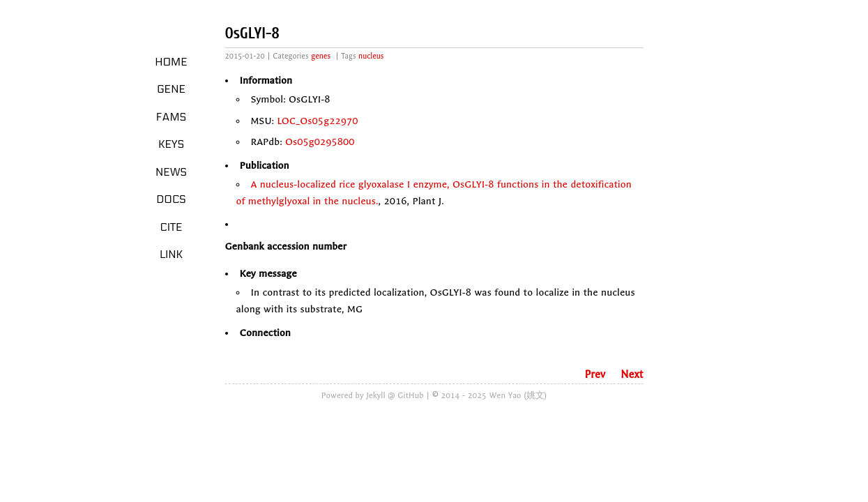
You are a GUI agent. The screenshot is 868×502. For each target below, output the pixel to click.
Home (171, 62)
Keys (171, 144)
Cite (171, 227)
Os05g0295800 (320, 142)
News (171, 172)
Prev (595, 374)
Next (632, 374)
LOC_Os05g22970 (317, 121)
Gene (171, 89)
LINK (171, 254)
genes (321, 56)
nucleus (371, 56)
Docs (171, 199)
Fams (171, 117)
